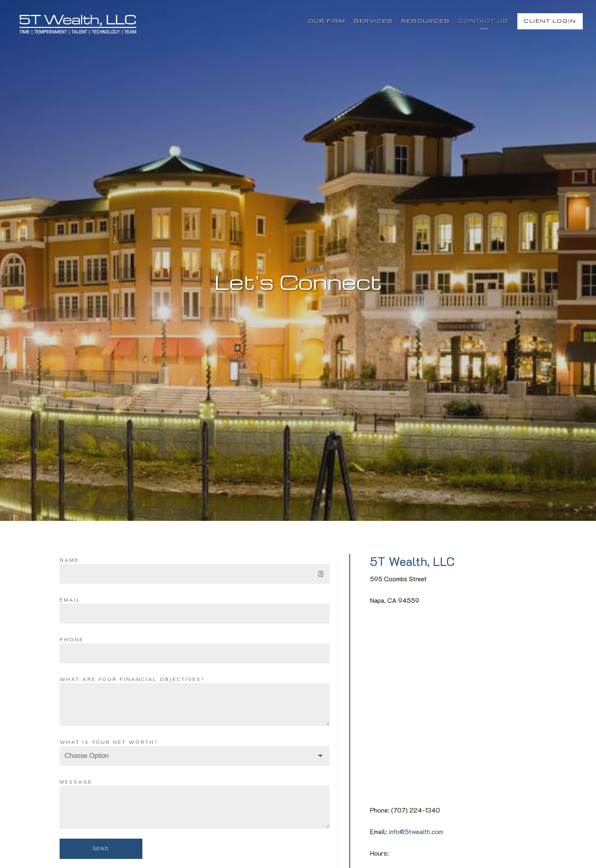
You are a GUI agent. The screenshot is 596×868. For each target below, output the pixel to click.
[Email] (195, 614)
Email (70, 600)
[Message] (195, 807)
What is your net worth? (109, 742)
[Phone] (195, 653)
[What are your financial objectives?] (195, 705)
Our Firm (327, 21)
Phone (72, 639)
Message (76, 782)
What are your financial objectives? (132, 679)
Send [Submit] (101, 849)
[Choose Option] (195, 756)
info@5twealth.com (416, 831)
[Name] (195, 574)
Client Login (550, 21)
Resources (426, 21)
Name (69, 560)
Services (373, 21)
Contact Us (484, 21)
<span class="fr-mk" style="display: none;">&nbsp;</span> (453, 709)
